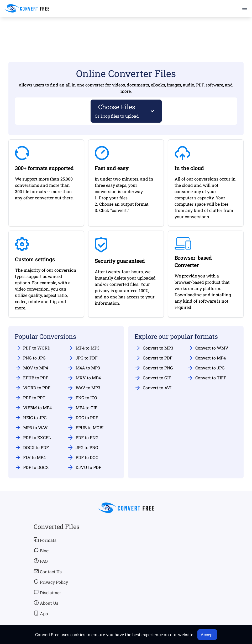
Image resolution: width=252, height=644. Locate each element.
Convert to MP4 (206, 358)
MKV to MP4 (84, 378)
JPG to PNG (83, 447)
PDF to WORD (33, 348)
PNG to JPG (30, 358)
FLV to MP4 (30, 457)
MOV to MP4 (31, 368)
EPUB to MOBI (85, 428)
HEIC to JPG (31, 418)
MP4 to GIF (82, 408)
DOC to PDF (83, 418)
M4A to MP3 (84, 368)
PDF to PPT (30, 398)
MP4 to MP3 (83, 348)
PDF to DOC (83, 457)
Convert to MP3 (154, 348)
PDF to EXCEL (33, 438)
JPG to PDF (82, 358)
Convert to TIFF (207, 378)
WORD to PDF (33, 388)
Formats (45, 540)
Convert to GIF (153, 378)
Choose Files (117, 111)
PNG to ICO (82, 398)
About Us (46, 603)
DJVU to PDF (84, 467)
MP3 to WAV (31, 428)
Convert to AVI (153, 388)
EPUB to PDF (31, 378)
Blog (41, 550)
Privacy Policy (51, 582)
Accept (207, 634)
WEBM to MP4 (33, 408)
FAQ (41, 561)
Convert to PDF (153, 358)
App (41, 613)
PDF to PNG (83, 438)
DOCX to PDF (32, 447)
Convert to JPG (206, 368)
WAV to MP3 (84, 388)
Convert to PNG (154, 368)
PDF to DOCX (32, 467)
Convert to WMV (208, 348)
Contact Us (48, 571)
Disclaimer (47, 592)
